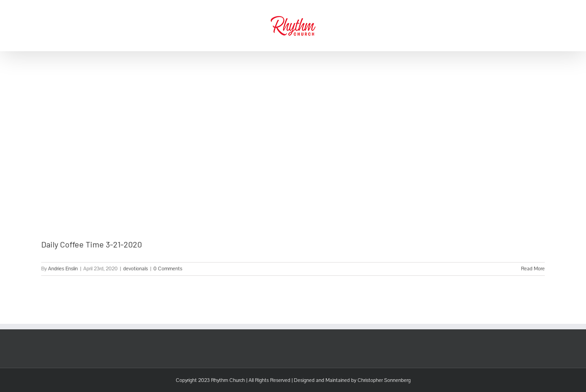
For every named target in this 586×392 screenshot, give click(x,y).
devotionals (136, 269)
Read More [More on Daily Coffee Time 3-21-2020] (533, 269)
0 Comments (168, 269)
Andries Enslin (63, 269)
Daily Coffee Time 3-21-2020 (92, 244)
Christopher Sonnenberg (384, 380)
